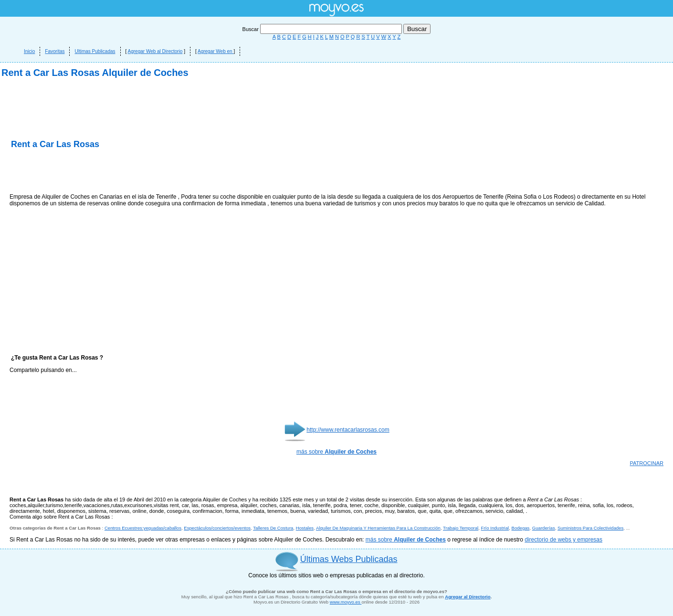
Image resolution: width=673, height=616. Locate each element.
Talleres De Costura (273, 528)
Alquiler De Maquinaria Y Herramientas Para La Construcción (378, 528)
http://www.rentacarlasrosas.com (348, 430)
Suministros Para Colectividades (590, 528)
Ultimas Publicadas (95, 51)
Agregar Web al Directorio (155, 51)
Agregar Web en (216, 51)
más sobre (336, 452)
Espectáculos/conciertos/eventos (217, 528)
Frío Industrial (495, 528)
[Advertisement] (121, 172)
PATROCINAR (647, 463)
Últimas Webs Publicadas (349, 559)
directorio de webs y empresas (563, 540)
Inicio (29, 51)
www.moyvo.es (346, 602)
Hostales (305, 528)
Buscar (323, 29)
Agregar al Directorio (468, 597)
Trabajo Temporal (461, 528)
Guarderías (544, 528)
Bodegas (521, 528)
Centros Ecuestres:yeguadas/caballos (143, 528)
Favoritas (55, 51)
